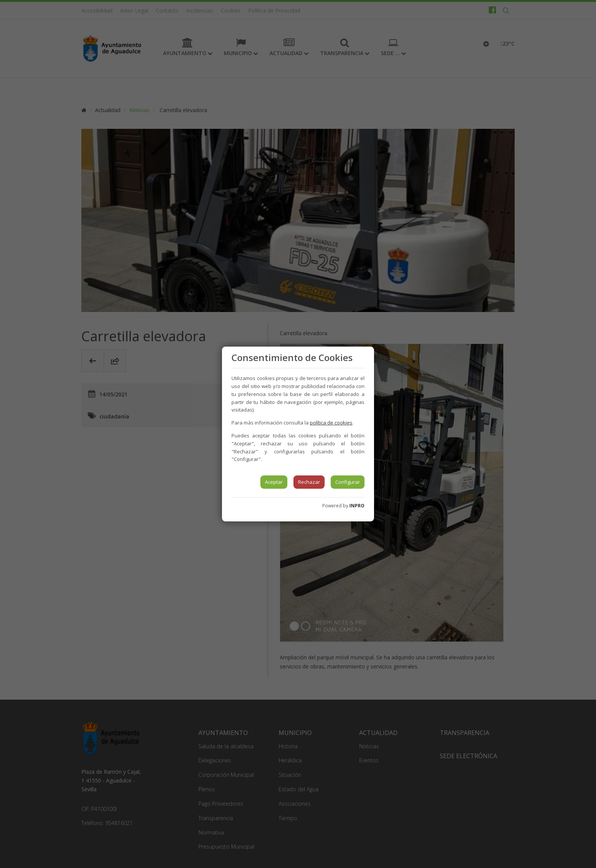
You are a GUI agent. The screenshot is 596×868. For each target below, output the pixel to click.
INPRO (357, 506)
